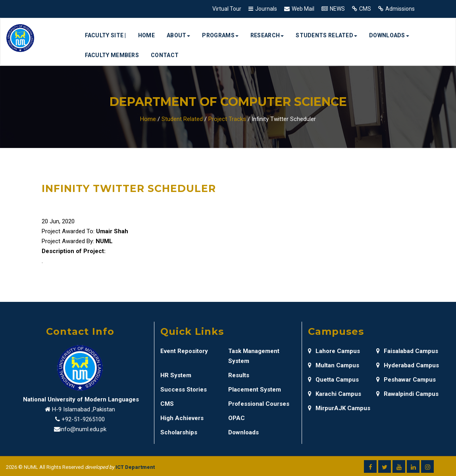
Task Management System (254, 356)
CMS (365, 9)
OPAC (237, 418)
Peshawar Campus (406, 380)
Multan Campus (334, 365)
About (179, 35)
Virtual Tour (227, 9)
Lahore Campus (334, 351)
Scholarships (179, 432)
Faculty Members (112, 55)
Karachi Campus (335, 394)
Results (239, 375)
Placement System (255, 390)
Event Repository (184, 351)
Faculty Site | (106, 35)
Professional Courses (259, 404)
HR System (176, 375)
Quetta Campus (333, 380)
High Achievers (182, 418)
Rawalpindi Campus (407, 394)
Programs (220, 35)
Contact (165, 55)
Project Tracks (227, 119)
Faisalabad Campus (407, 351)
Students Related (326, 35)
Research (267, 35)
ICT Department (135, 467)
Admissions (400, 9)
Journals (266, 9)
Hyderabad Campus (408, 365)
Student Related (182, 119)
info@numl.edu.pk (83, 429)
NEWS (337, 9)
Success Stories (184, 390)
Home (146, 35)
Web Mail (303, 9)
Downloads (389, 35)
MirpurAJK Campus (339, 408)
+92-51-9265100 (83, 419)
